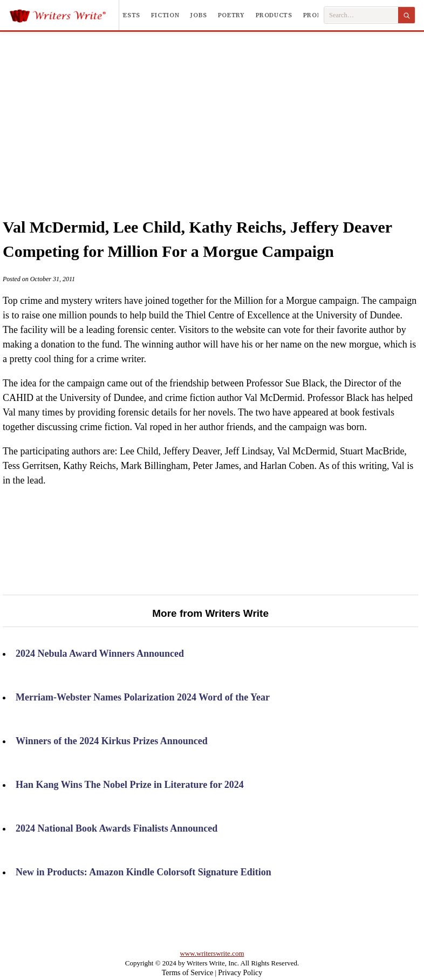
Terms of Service (187, 973)
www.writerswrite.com (212, 953)
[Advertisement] (228, 113)
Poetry (231, 15)
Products (274, 15)
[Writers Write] (64, 15)
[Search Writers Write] (361, 15)
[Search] (406, 15)
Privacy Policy (240, 973)
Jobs (199, 15)
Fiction (165, 15)
